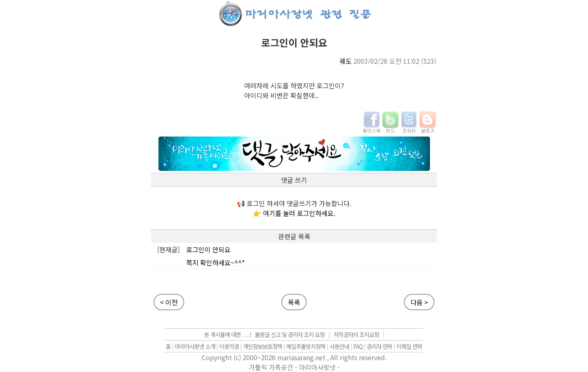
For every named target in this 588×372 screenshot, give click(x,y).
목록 (294, 302)
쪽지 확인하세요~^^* (215, 262)
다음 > (419, 302)
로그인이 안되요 (208, 249)
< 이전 (169, 302)
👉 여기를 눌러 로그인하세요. (294, 213)
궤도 (345, 61)
